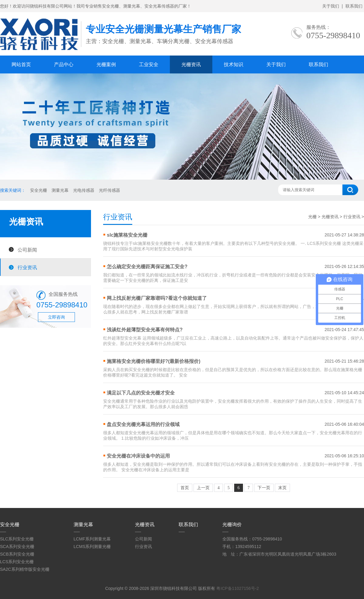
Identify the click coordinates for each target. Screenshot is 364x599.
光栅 (312, 217)
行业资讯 (27, 267)
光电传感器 (84, 190)
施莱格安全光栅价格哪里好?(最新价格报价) (153, 361)
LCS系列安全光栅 (17, 562)
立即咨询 (56, 317)
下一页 (264, 488)
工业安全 (149, 64)
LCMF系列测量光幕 (92, 539)
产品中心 (64, 64)
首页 (185, 488)
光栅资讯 (191, 64)
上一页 (203, 488)
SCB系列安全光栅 (17, 554)
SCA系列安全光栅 (17, 547)
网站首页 (21, 64)
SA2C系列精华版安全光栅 (25, 569)
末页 (282, 488)
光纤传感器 (110, 190)
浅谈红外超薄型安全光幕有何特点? (145, 330)
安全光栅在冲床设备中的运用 (138, 456)
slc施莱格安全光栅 (127, 235)
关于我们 (331, 6)
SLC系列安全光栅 (17, 539)
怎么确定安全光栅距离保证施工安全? (147, 267)
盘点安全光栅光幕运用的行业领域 (143, 424)
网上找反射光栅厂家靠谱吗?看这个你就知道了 (157, 298)
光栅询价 (232, 525)
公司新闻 (27, 250)
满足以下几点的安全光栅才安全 (141, 393)
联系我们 (354, 6)
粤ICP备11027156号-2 (238, 588)
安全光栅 (39, 190)
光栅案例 (106, 64)
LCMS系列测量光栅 (92, 547)
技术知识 (234, 64)
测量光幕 (60, 190)
